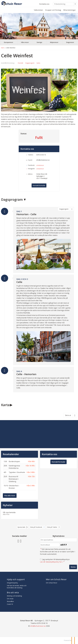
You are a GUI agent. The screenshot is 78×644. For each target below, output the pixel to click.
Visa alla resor (10, 496)
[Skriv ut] (70, 415)
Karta (5, 405)
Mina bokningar (70, 10)
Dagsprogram (12, 199)
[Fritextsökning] (63, 4)
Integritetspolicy (12, 583)
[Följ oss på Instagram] (21, 541)
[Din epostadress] (58, 540)
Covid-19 (10, 604)
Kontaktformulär (39, 185)
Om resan (10, 599)
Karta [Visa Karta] (38, 63)
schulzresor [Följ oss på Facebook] (40, 165)
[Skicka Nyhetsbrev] (73, 567)
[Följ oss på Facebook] (18, 541)
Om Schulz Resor (52, 583)
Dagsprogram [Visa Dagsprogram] (30, 63)
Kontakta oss (44, 4)
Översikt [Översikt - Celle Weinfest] (20, 63)
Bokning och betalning (14, 596)
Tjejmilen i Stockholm (17, 472)
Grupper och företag (53, 10)
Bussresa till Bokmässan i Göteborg (14, 479)
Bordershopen (14, 461)
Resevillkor (10, 601)
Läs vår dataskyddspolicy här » (52, 562)
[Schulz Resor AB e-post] (38, 626)
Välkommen (38, 10)
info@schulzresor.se (43, 160)
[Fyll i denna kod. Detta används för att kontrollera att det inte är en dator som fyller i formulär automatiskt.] (50, 545)
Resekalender (11, 454)
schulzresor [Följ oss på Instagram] (40, 169)
